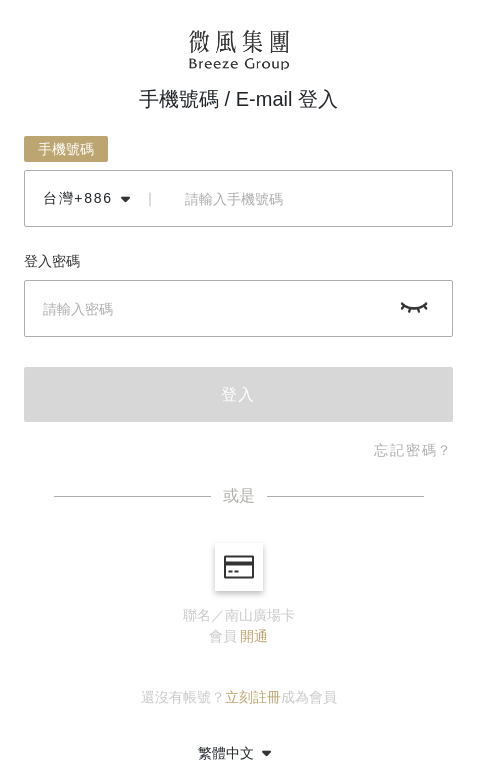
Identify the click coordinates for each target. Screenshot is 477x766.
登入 (239, 394)
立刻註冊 (253, 697)
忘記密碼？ (413, 450)
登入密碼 (52, 261)
